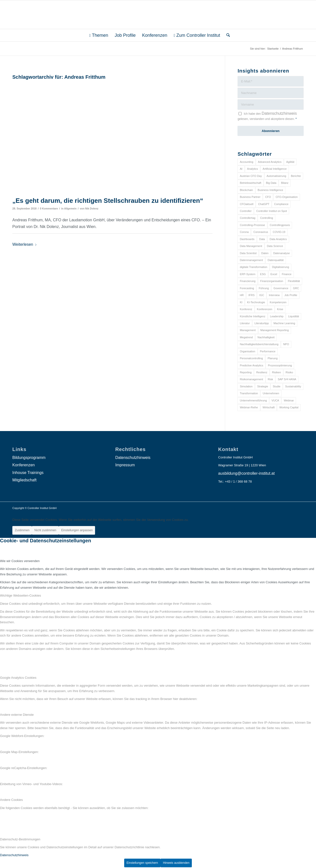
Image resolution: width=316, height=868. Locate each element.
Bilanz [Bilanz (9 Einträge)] (285, 183)
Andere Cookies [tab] (11, 800)
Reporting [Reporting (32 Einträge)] (246, 372)
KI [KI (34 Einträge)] (241, 302)
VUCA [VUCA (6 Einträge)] (275, 400)
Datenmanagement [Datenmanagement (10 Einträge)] (251, 260)
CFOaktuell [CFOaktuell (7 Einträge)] (247, 204)
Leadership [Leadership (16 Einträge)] (277, 316)
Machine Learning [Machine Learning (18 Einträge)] (284, 323)
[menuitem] (99, 35)
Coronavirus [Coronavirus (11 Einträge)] (261, 232)
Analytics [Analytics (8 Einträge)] (253, 169)
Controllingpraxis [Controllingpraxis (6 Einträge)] (280, 225)
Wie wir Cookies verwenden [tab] (20, 561)
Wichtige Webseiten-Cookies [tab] (20, 595)
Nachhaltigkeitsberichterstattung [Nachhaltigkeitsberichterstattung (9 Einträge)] (259, 344)
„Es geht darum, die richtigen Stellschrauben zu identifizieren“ (108, 201)
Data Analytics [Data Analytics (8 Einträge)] (278, 239)
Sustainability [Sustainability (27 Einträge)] (293, 386)
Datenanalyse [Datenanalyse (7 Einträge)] (282, 253)
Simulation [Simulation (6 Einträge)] (246, 386)
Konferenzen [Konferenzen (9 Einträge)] (265, 309)
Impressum (125, 465)
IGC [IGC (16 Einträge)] (262, 295)
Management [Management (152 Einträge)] (248, 330)
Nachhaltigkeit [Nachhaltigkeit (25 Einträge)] (266, 337)
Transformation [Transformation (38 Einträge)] (249, 393)
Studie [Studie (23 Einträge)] (277, 386)
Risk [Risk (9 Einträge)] (270, 379)
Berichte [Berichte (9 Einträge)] (296, 176)
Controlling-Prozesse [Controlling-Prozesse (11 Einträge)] (252, 225)
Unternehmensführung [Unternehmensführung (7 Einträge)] (253, 400)
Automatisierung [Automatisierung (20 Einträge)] (276, 176)
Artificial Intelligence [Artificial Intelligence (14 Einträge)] (275, 169)
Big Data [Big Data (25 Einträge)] (271, 183)
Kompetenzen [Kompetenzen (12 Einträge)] (278, 302)
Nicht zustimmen (45, 530)
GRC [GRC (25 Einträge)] (296, 288)
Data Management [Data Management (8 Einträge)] (251, 246)
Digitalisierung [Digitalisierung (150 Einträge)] (281, 267)
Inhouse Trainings (28, 473)
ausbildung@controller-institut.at (247, 473)
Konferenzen (24, 465)
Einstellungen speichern (142, 863)
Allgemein (70, 208)
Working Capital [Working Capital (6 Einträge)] (289, 407)
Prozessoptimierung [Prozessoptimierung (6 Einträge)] (280, 365)
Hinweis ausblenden (176, 863)
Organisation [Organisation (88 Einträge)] (247, 351)
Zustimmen (22, 530)
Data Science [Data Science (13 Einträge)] (275, 246)
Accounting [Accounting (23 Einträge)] (246, 162)
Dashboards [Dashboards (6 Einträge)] (247, 239)
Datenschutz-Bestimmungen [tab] (20, 839)
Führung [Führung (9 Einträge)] (264, 288)
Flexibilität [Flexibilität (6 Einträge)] (294, 281)
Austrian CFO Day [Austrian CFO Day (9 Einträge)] (251, 176)
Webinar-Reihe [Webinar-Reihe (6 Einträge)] (249, 407)
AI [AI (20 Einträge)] (241, 169)
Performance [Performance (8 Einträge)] (268, 351)
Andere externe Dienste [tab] (17, 715)
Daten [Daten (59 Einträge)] (265, 253)
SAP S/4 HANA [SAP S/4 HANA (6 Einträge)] (287, 379)
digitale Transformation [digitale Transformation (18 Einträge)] (253, 267)
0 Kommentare (49, 208)
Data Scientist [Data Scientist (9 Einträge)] (248, 253)
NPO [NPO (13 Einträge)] (286, 344)
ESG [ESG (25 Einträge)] (263, 274)
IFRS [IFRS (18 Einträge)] (251, 295)
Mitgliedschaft (24, 480)
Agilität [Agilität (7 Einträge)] (290, 162)
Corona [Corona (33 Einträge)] (244, 232)
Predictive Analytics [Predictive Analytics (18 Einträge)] (251, 365)
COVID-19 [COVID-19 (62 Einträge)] (279, 232)
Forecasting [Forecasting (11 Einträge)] (247, 288)
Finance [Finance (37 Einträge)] (287, 274)
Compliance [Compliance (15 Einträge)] (281, 204)
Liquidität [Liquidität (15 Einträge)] (294, 316)
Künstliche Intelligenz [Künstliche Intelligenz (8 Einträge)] (252, 316)
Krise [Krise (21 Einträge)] (280, 309)
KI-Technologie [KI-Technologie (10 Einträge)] (256, 302)
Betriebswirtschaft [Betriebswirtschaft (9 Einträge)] (250, 183)
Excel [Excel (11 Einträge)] (274, 274)
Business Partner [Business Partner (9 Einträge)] (250, 197)
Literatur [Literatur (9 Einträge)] (245, 323)
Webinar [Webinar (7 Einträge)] (289, 400)
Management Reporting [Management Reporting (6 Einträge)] (275, 330)
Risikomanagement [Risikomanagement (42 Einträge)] (251, 379)
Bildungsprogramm (29, 458)
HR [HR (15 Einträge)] (242, 295)
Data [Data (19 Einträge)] (262, 239)
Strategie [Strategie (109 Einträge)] (263, 386)
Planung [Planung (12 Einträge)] (273, 358)
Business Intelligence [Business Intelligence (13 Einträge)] (270, 190)
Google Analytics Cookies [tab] (18, 678)
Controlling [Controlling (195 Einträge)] (267, 218)
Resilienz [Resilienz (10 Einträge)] (262, 372)
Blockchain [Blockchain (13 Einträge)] (246, 190)
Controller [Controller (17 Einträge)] (246, 211)
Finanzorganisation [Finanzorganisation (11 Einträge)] (272, 281)
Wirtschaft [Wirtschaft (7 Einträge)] (269, 407)
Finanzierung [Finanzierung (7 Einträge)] (248, 281)
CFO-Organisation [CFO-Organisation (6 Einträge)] (286, 197)
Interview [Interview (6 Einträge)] (274, 295)
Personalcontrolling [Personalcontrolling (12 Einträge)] (251, 358)
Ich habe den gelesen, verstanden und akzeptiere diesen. (267, 116)
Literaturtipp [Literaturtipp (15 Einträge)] (262, 323)
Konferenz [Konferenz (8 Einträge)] (246, 309)
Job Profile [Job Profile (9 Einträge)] (291, 295)
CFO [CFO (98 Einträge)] (268, 197)
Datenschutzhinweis (279, 113)
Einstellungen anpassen (77, 530)
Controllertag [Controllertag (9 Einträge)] (247, 218)
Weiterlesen (25, 244)
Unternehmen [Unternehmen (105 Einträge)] (271, 393)
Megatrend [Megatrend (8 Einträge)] (246, 337)
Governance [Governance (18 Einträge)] (281, 288)
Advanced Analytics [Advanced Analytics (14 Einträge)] (270, 162)
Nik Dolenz (92, 208)
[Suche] (227, 35)
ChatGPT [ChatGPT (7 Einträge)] (264, 204)
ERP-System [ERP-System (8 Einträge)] (247, 274)
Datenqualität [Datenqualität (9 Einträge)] (276, 260)
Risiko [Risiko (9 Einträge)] (289, 372)
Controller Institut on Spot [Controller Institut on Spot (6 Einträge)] (272, 211)
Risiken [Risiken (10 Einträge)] (276, 372)
